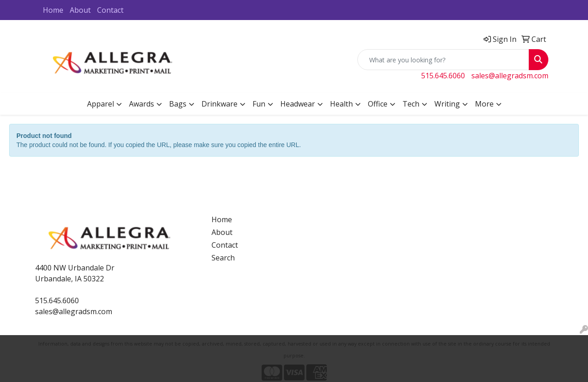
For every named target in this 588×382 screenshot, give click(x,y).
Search (223, 258)
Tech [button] (411, 104)
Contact (110, 10)
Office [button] (378, 104)
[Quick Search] (443, 60)
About (80, 10)
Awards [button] (142, 104)
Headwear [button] (298, 104)
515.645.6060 (443, 76)
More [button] (484, 104)
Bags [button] (178, 104)
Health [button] (341, 104)
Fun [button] (259, 104)
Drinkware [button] (219, 104)
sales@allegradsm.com (510, 76)
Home (53, 10)
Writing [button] (447, 104)
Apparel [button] (101, 104)
